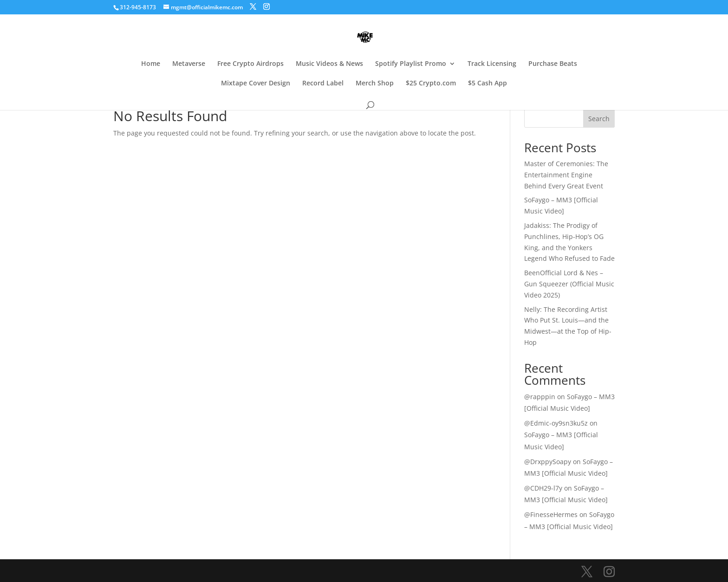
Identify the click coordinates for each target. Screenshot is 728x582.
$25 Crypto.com (431, 84)
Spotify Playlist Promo (411, 64)
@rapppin (540, 397)
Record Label (323, 84)
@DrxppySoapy (548, 462)
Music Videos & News (329, 64)
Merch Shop (375, 84)
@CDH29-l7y (543, 488)
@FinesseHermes (551, 514)
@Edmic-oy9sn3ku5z (556, 423)
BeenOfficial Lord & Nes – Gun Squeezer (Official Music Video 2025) (569, 284)
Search (599, 119)
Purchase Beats (553, 64)
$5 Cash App (487, 84)
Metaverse (189, 64)
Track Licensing (492, 64)
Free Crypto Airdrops (250, 64)
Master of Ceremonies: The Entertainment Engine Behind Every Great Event (566, 175)
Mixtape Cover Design (256, 84)
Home (151, 64)
